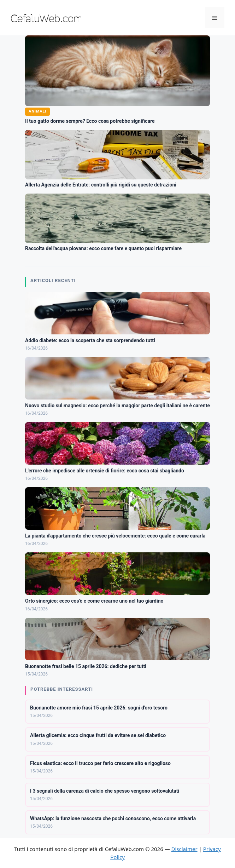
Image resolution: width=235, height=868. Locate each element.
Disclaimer (184, 849)
